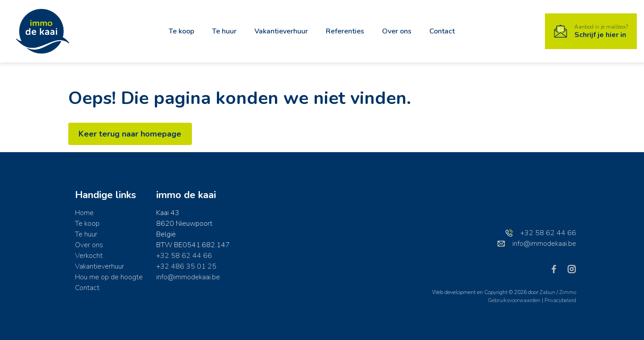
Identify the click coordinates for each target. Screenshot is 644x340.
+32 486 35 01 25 (186, 266)
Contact (442, 31)
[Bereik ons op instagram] (572, 269)
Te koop (181, 31)
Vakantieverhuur (281, 31)
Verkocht (89, 256)
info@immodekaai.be (188, 277)
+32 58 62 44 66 (184, 256)
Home (84, 213)
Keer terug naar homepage (130, 134)
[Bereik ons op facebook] (557, 269)
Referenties (345, 31)
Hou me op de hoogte (109, 277)
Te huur (224, 31)
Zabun (547, 292)
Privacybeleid (560, 300)
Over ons (397, 31)
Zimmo (568, 292)
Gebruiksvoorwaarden (515, 300)
